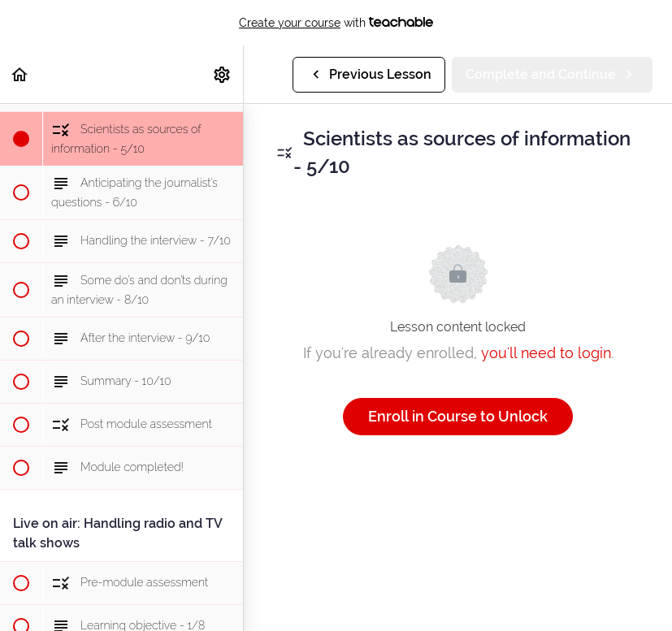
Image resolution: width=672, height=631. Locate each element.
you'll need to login (546, 353)
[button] (20, 74)
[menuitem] (223, 74)
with (336, 23)
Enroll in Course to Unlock (458, 416)
